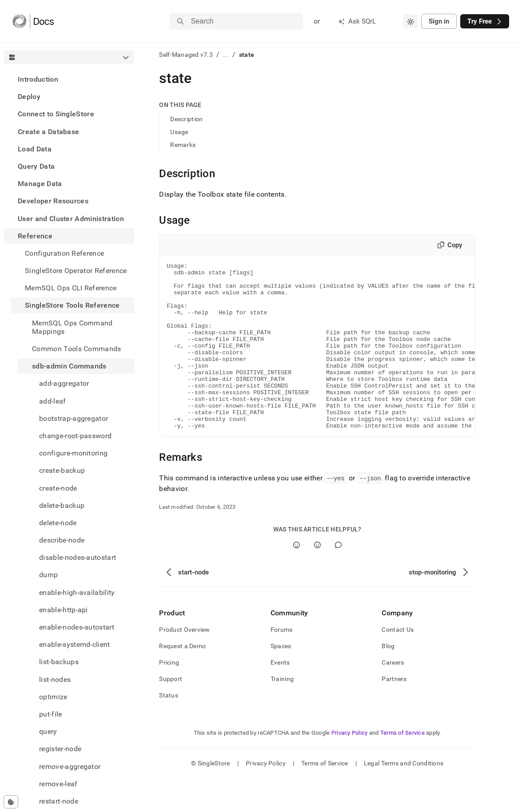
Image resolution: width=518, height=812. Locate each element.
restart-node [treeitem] (59, 801)
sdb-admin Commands (69, 366)
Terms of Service (402, 766)
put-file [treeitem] (51, 714)
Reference (35, 236)
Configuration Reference (64, 253)
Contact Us (398, 663)
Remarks (183, 145)
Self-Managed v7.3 (186, 55)
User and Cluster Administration (71, 219)
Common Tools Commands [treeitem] (77, 349)
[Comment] (338, 578)
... (226, 55)
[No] (317, 578)
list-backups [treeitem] (59, 662)
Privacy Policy (350, 766)
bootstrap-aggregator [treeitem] (74, 418)
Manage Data (40, 184)
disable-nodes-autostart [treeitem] (78, 557)
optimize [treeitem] (53, 697)
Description (186, 119)
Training (282, 712)
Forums (282, 663)
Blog (388, 679)
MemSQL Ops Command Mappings (72, 327)
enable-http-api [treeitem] (64, 610)
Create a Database (48, 132)
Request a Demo (182, 679)
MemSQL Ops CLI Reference (71, 288)
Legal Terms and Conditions (404, 796)
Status (169, 729)
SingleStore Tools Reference (72, 305)
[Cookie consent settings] (11, 802)
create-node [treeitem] (58, 488)
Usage (179, 132)
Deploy (29, 97)
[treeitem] (69, 79)
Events (280, 696)
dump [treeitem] (48, 575)
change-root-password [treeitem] (75, 436)
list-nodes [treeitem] (55, 679)
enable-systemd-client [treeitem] (75, 644)
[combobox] (410, 21)
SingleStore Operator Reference (76, 271)
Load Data (35, 149)
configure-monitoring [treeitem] (73, 453)
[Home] (33, 21)
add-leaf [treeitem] (53, 401)
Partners (394, 712)
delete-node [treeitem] (58, 523)
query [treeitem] (48, 731)
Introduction (38, 79)
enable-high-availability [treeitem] (77, 592)
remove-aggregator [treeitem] (70, 766)
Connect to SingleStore (56, 114)
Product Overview (184, 663)
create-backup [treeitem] (62, 470)
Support (171, 712)
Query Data (36, 166)
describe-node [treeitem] (62, 540)
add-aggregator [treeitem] (64, 383)
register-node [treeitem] (60, 749)
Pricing (169, 696)
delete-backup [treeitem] (62, 505)
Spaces (281, 679)
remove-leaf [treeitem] (58, 784)
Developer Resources (53, 201)
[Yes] (297, 578)
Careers (393, 696)
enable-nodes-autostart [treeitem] (77, 627)
